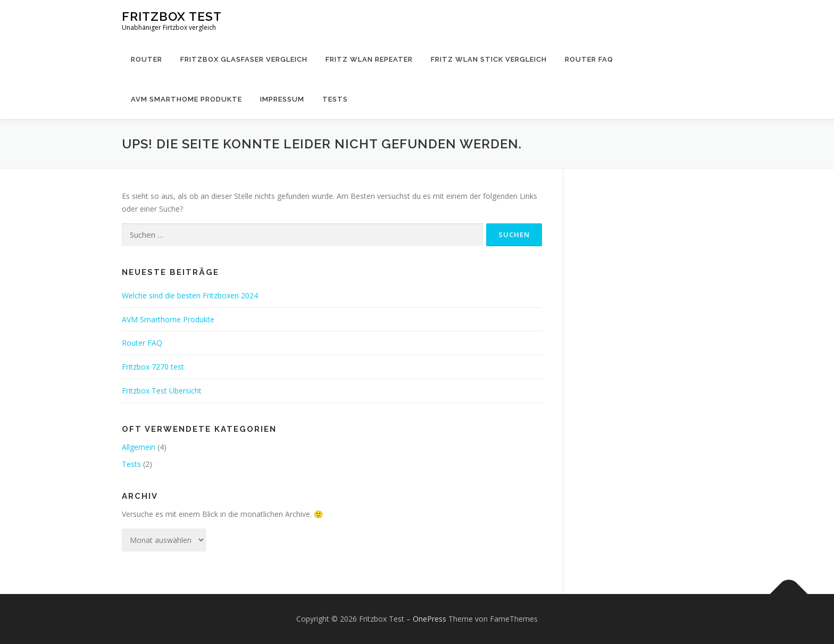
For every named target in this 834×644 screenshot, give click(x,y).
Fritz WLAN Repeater (369, 59)
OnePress (429, 619)
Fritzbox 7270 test (153, 367)
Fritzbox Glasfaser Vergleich (244, 59)
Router (147, 59)
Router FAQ (589, 59)
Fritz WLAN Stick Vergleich (489, 59)
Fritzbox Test (172, 16)
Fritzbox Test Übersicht (162, 391)
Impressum (282, 99)
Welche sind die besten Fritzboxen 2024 (190, 295)
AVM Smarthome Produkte (186, 99)
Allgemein (139, 447)
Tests (335, 99)
